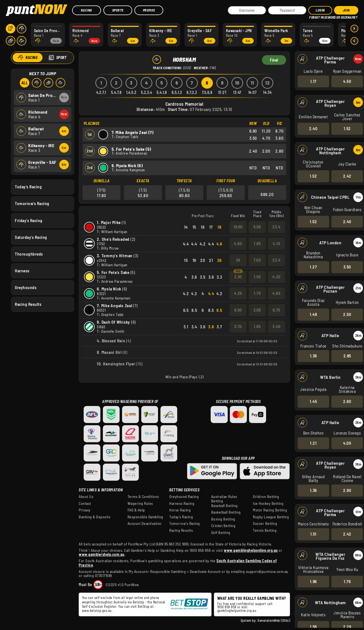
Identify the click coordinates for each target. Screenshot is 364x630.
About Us (86, 497)
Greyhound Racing (184, 497)
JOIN (346, 10)
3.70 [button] (238, 326)
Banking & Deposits (94, 517)
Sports (118, 10)
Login (320, 10)
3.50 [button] (347, 267)
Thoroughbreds (29, 254)
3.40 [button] (276, 326)
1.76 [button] (347, 581)
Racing (87, 10)
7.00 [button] (257, 260)
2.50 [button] (347, 314)
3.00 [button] (257, 310)
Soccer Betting (265, 523)
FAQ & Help (136, 510)
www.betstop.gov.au (97, 611)
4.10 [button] (276, 243)
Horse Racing (180, 510)
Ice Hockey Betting (268, 503)
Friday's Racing (29, 220)
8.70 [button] (276, 310)
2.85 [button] (347, 356)
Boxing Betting (223, 519)
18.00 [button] (238, 227)
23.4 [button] (276, 227)
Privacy (85, 510)
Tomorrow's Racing (32, 203)
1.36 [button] (313, 490)
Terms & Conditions (143, 497)
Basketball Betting (226, 512)
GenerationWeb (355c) (274, 620)
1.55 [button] (257, 277)
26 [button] (238, 260)
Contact (85, 503)
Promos (149, 10)
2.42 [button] (347, 176)
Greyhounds (26, 287)
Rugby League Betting (271, 517)
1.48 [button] (313, 314)
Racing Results (28, 304)
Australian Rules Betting (224, 499)
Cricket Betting (223, 526)
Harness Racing (182, 503)
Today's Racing (28, 187)
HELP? (313, 16)
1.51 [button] (313, 534)
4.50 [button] (347, 81)
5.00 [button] (257, 227)
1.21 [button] (313, 443)
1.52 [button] (347, 128)
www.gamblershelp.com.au (102, 554)
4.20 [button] (276, 277)
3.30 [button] (238, 277)
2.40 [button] (313, 128)
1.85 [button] (257, 243)
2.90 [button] (347, 490)
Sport (61, 58)
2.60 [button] (347, 401)
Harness (22, 270)
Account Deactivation (145, 523)
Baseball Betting (225, 506)
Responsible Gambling (145, 517)
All (24, 83)
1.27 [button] (313, 267)
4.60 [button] (238, 243)
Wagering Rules (140, 503)
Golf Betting (221, 533)
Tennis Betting (265, 530)
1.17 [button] (313, 81)
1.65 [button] (257, 326)
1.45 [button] (313, 401)
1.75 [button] (257, 293)
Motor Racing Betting (270, 510)
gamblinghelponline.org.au (237, 611)
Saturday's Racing (31, 237)
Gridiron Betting (266, 497)
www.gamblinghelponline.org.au (251, 550)
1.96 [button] (313, 581)
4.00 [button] (347, 443)
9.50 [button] (238, 310)
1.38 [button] (313, 356)
